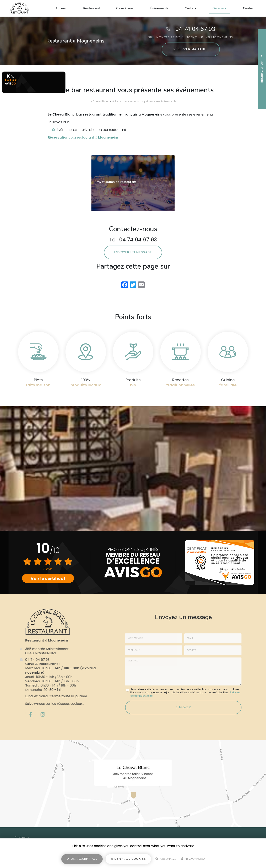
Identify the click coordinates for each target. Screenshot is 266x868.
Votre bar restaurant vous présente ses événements (144, 101)
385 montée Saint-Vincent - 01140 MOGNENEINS (191, 37)
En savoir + (22, 837)
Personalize (166, 859)
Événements (159, 8)
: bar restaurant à (83, 137)
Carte (190, 8)
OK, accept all (82, 859)
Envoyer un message (133, 252)
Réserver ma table (191, 49)
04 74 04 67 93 (195, 29)
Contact (249, 8)
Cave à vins (125, 8)
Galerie (219, 8)
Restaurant (91, 8)
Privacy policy (193, 859)
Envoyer (183, 707)
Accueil (61, 8)
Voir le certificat (48, 578)
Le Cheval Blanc (100, 101)
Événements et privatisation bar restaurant (92, 130)
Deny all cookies (128, 859)
